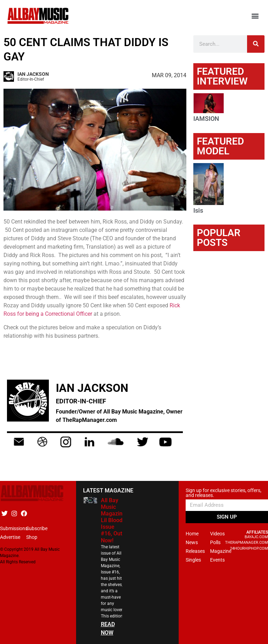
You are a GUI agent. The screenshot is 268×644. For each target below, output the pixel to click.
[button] (255, 16)
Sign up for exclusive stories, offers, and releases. (224, 493)
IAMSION (206, 119)
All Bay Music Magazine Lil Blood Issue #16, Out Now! (113, 520)
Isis (198, 210)
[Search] (256, 44)
